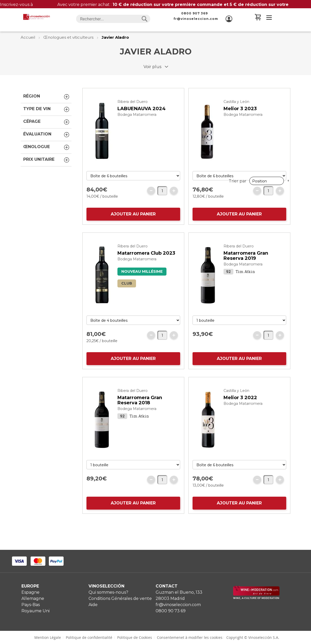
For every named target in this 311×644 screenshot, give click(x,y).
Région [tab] (47, 97)
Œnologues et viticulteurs (69, 37)
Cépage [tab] (47, 122)
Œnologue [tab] (47, 147)
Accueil (28, 37)
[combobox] (113, 19)
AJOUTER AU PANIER (133, 224)
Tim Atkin (245, 282)
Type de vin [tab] (47, 109)
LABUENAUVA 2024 (142, 119)
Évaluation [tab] (47, 135)
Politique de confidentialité (89, 637)
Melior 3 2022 (240, 408)
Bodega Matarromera (137, 125)
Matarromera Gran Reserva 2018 (140, 410)
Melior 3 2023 (240, 119)
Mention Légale (48, 637)
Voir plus (152, 67)
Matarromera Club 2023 (146, 263)
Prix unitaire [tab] (47, 160)
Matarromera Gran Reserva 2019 (246, 266)
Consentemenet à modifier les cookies (190, 637)
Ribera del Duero (133, 112)
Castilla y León (236, 112)
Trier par (238, 84)
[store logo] (36, 17)
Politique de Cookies (135, 637)
